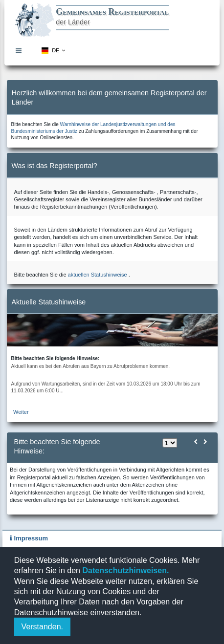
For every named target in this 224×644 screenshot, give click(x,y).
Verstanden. (42, 627)
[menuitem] (21, 51)
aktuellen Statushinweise (98, 275)
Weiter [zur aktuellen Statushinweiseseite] (21, 412)
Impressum (29, 538)
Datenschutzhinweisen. (124, 570)
